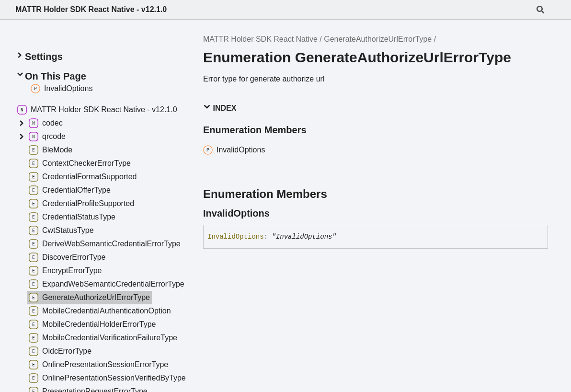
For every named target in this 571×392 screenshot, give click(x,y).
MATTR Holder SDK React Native (260, 39)
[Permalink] (278, 213)
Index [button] (220, 108)
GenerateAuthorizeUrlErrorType (378, 39)
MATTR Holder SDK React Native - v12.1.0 (91, 9)
